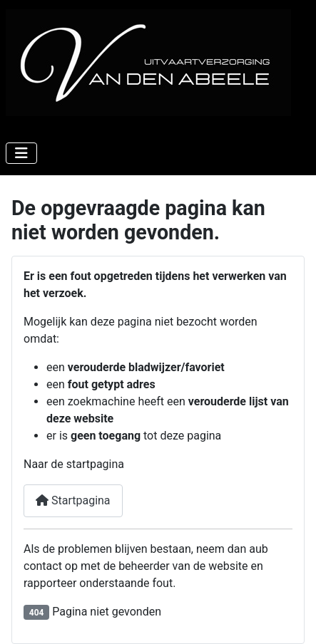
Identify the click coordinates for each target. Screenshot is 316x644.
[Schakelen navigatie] (21, 153)
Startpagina (73, 500)
